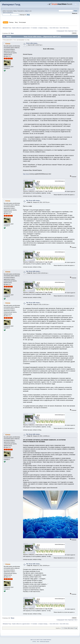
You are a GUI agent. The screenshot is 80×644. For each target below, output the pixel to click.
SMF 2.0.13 (33, 640)
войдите (27, 11)
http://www (26, 174)
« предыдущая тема (62, 31)
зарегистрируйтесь (8, 13)
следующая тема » (73, 31)
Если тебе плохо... (32, 43)
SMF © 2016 (40, 640)
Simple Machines (47, 640)
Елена (8, 44)
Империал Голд (11, 4)
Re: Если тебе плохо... (34, 201)
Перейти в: (58, 628)
